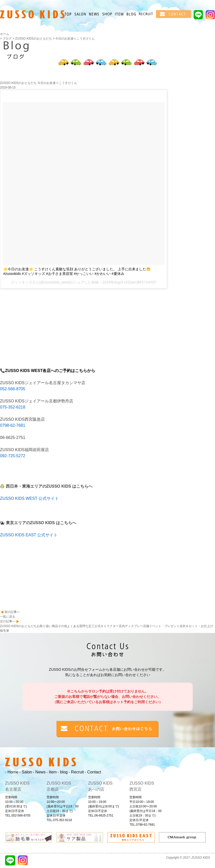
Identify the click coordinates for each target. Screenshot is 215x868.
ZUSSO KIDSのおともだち (18, 626)
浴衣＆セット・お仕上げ (196, 626)
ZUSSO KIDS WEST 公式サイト (29, 498)
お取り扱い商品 (47, 626)
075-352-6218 (13, 407)
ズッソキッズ (22, 282)
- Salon (26, 772)
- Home (12, 772)
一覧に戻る (8, 617)
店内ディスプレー (131, 626)
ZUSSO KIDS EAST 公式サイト (29, 535)
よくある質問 (76, 626)
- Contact (93, 772)
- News (39, 772)
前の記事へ (12, 612)
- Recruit (76, 772)
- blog (63, 772)
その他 (63, 626)
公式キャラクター (107, 626)
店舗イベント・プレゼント (161, 626)
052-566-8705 (13, 389)
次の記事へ (8, 621)
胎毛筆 (5, 631)
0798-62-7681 (13, 425)
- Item (52, 772)
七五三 (90, 626)
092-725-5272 (13, 456)
